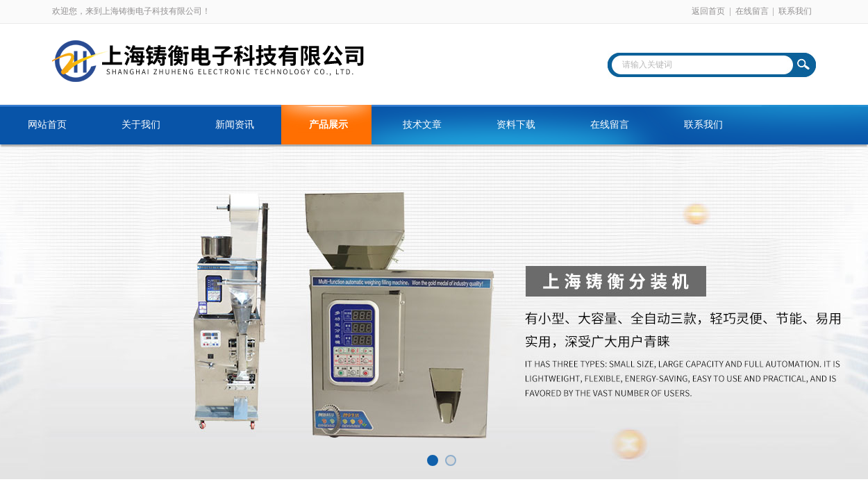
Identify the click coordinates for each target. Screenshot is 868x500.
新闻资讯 (235, 125)
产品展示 (328, 125)
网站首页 (47, 125)
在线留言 (752, 11)
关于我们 (141, 125)
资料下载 (516, 125)
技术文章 (422, 125)
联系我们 (795, 11)
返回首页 (708, 11)
